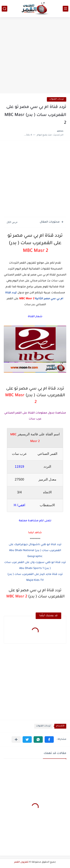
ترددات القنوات (57, 99)
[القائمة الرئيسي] (66, 9)
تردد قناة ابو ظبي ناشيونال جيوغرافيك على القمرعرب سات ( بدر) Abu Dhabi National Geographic (35, 551)
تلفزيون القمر (21, 862)
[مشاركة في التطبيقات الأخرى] (16, 739)
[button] (49, 739)
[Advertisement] (35, 56)
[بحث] (4, 9)
